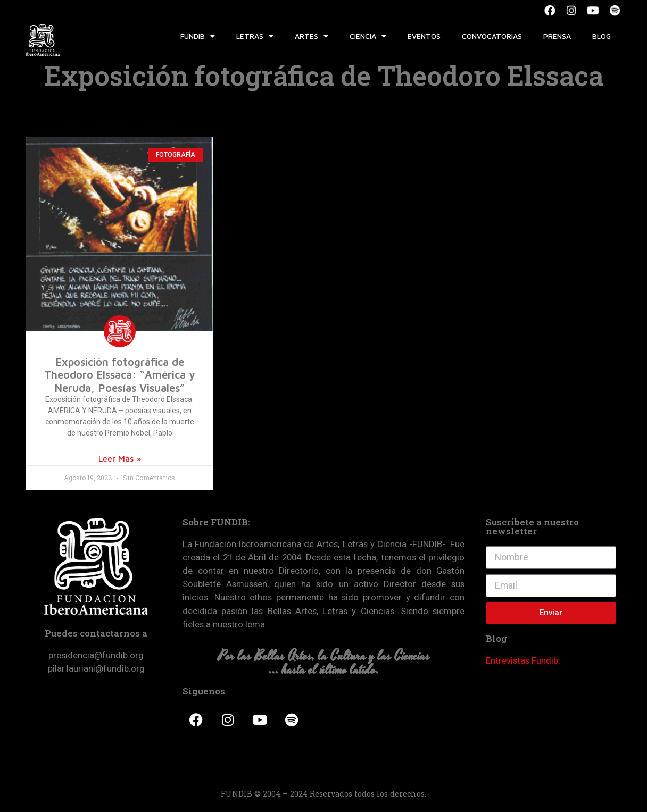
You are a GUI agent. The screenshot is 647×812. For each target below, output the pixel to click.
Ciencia (368, 36)
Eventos (424, 36)
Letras (255, 36)
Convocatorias (492, 36)
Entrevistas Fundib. (523, 660)
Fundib (198, 36)
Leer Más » (120, 458)
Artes (312, 36)
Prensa (557, 36)
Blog (602, 36)
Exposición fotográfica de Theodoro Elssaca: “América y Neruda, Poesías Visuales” (120, 375)
